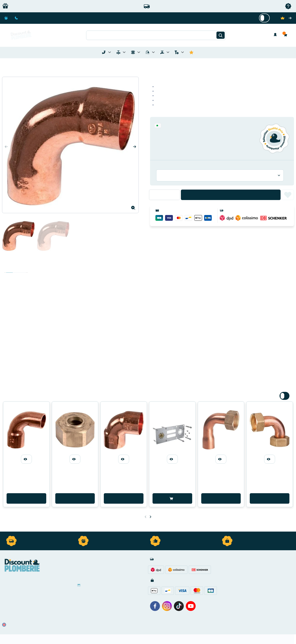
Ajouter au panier (231, 195)
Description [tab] (9, 269)
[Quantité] (164, 195)
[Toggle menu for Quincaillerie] (183, 52)
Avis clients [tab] (23, 269)
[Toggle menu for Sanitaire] (153, 52)
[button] (287, 35)
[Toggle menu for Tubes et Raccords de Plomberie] (110, 52)
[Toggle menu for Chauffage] (139, 52)
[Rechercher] (221, 35)
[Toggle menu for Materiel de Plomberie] (124, 52)
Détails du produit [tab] (16, 269)
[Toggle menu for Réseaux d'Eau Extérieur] (168, 52)
